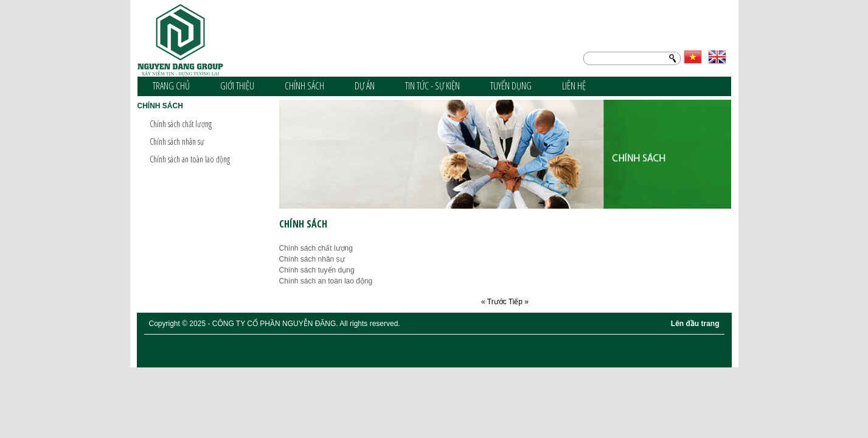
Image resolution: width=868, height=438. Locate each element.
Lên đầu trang (695, 324)
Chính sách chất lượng (181, 124)
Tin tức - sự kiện (432, 86)
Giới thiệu (237, 86)
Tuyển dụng (511, 86)
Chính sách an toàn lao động (190, 159)
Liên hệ (574, 86)
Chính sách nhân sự (177, 141)
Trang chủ (171, 86)
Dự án (365, 86)
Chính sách (304, 86)
